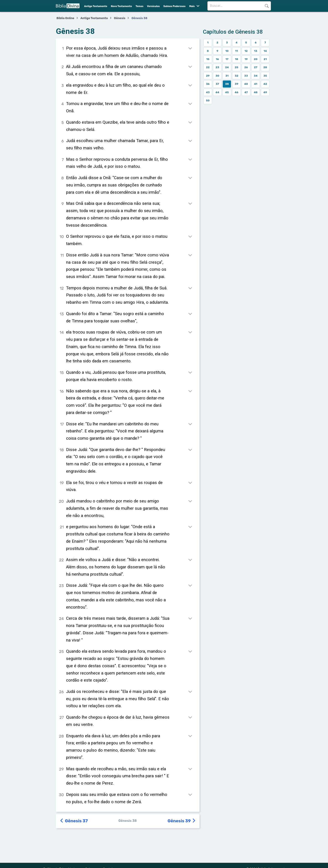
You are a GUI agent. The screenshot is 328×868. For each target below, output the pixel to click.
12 (246, 51)
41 (256, 84)
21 (265, 59)
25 (237, 67)
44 (217, 92)
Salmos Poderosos (174, 6)
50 (208, 100)
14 (265, 51)
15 (208, 59)
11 (236, 51)
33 (246, 76)
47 (246, 92)
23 (217, 67)
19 (246, 59)
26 (246, 67)
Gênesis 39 (182, 821)
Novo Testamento (121, 6)
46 (236, 92)
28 (265, 67)
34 (256, 76)
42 (265, 84)
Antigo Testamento (96, 6)
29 (208, 76)
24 (227, 67)
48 (256, 92)
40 (246, 84)
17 (227, 59)
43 (208, 92)
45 (227, 92)
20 (256, 59)
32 (236, 76)
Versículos (153, 6)
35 (265, 76)
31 (227, 76)
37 (217, 84)
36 (208, 84)
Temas (139, 6)
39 (236, 84)
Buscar (267, 6)
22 (208, 67)
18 (236, 59)
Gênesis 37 (74, 821)
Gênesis (120, 18)
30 (217, 76)
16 (217, 59)
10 (227, 51)
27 (256, 67)
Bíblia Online (65, 18)
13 (256, 51)
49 (265, 92)
